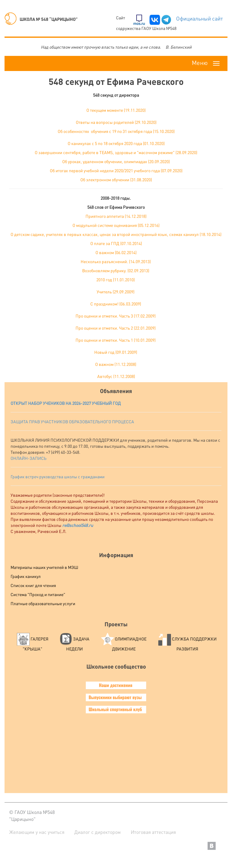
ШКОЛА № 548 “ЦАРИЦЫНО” (41, 19)
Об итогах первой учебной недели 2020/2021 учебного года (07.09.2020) (116, 170)
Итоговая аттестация (153, 832)
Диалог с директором (98, 832)
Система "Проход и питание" (38, 594)
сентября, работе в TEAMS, (88, 152)
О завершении (48, 152)
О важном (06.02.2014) (116, 252)
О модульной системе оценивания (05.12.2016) (116, 225)
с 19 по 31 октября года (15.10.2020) (142, 131)
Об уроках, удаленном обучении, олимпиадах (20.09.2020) (116, 161)
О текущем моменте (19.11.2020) (116, 110)
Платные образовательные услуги (43, 603)
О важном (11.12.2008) (116, 364)
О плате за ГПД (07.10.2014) (116, 243)
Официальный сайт (200, 18)
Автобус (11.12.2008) (116, 376)
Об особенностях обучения (83, 131)
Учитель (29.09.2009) (116, 292)
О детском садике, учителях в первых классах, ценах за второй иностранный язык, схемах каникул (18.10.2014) (116, 234)
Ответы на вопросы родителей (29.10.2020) (116, 122)
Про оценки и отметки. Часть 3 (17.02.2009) (116, 316)
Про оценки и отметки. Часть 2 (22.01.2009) (116, 328)
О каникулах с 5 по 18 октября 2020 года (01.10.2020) (116, 143)
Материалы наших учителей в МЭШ (44, 567)
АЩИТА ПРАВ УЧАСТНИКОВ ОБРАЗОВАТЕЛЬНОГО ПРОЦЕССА (74, 421)
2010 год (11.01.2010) (116, 279)
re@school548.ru (78, 525)
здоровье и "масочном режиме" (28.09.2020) (156, 152)
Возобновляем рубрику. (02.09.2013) (116, 270)
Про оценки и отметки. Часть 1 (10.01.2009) (116, 340)
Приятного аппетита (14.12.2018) (116, 216)
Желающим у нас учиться (37, 832)
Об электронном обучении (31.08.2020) (116, 179)
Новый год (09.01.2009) (116, 352)
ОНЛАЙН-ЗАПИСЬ (29, 458)
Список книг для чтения (33, 585)
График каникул (26, 576)
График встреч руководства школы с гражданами (58, 476)
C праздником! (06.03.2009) (116, 304)
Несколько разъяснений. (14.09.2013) (116, 261)
